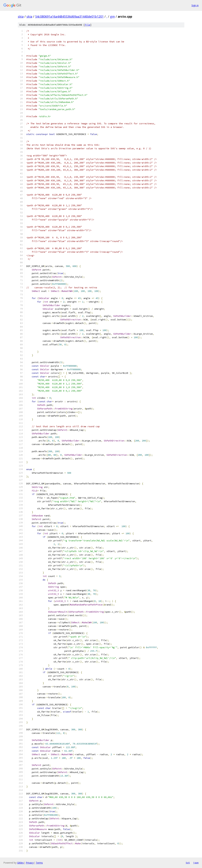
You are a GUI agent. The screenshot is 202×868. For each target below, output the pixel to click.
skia (21, 16)
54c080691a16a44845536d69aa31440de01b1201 (69, 16)
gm (112, 16)
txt (188, 863)
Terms (39, 863)
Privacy (30, 863)
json (196, 863)
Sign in (195, 5)
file (87, 25)
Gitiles (20, 863)
